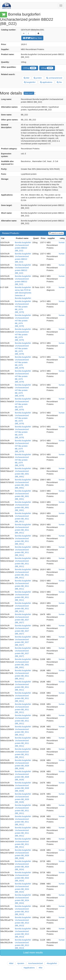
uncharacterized (54, 78)
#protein (21, 963)
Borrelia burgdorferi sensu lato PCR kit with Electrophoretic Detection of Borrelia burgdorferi (23, 293)
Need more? (29, 93)
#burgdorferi (52, 963)
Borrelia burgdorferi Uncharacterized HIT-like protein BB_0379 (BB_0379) (23, 307)
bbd (26, 78)
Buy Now (32, 38)
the (59, 82)
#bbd (11, 963)
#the (41, 968)
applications (46, 82)
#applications (29, 968)
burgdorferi (30, 82)
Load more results (33, 953)
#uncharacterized (35, 963)
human (62, 242)
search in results (56, 233)
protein (38, 78)
